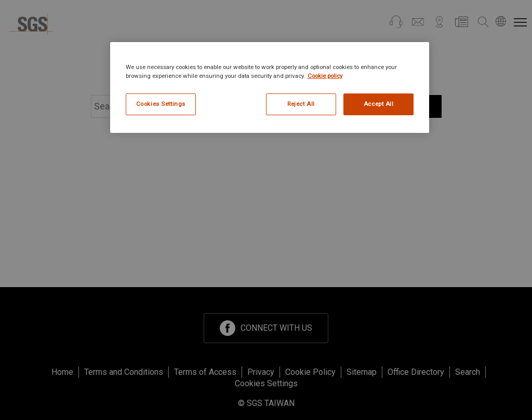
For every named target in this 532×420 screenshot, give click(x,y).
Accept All (379, 104)
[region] (270, 87)
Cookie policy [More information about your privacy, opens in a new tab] (325, 76)
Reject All (301, 104)
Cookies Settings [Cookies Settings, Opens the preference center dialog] (161, 104)
